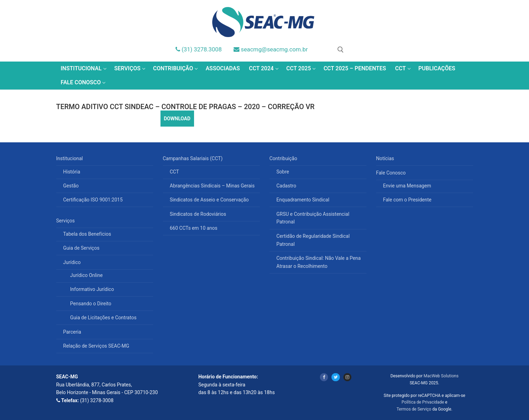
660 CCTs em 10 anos (194, 228)
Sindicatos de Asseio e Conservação (209, 200)
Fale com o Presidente (408, 200)
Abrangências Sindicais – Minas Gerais (212, 186)
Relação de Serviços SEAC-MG (96, 346)
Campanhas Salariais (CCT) (194, 158)
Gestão (71, 186)
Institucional (70, 158)
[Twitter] (335, 377)
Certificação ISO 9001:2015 (93, 200)
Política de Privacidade (423, 402)
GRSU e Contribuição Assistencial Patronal (313, 218)
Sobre (283, 172)
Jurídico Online (87, 275)
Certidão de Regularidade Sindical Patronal (313, 240)
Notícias (385, 158)
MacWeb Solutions (441, 376)
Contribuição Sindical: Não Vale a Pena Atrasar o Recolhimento (319, 262)
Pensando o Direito (91, 304)
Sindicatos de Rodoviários (198, 214)
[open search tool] (341, 50)
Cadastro (287, 186)
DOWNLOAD (177, 119)
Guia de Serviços (81, 248)
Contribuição (284, 158)
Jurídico (73, 262)
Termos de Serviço (414, 409)
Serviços (66, 221)
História (72, 172)
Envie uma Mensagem (407, 186)
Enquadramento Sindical (303, 200)
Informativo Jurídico (92, 289)
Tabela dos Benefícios (87, 234)
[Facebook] (324, 377)
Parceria (72, 332)
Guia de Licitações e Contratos (103, 318)
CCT (174, 172)
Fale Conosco (392, 173)
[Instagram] (347, 377)
